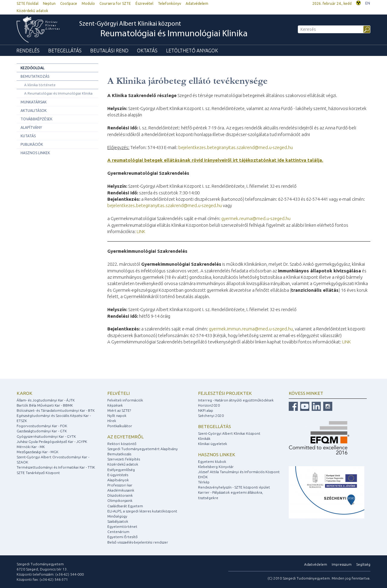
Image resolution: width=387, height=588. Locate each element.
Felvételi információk (125, 400)
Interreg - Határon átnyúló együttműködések (236, 400)
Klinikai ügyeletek (213, 444)
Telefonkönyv (169, 3)
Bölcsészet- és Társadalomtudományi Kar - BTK (56, 410)
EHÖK (203, 477)
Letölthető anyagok (192, 50)
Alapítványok (118, 480)
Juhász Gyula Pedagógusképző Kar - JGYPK (52, 442)
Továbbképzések (36, 119)
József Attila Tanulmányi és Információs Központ (239, 472)
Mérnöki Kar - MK (31, 447)
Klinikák (204, 439)
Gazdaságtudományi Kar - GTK (42, 431)
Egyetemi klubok (212, 461)
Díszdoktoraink (120, 495)
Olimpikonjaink (120, 500)
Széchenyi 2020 (211, 416)
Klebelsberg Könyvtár (216, 467)
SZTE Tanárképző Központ (38, 473)
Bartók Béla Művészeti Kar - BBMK (45, 405)
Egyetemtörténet (122, 526)
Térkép (204, 482)
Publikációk (32, 144)
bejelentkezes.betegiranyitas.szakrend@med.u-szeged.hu (236, 147)
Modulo (88, 3)
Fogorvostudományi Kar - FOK (42, 426)
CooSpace (69, 3)
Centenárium (118, 532)
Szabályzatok (118, 521)
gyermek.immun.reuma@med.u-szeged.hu (251, 329)
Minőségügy (117, 516)
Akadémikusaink (121, 490)
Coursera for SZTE (115, 3)
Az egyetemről (125, 437)
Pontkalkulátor (120, 426)
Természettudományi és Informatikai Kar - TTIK (56, 467)
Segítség (363, 564)
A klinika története (40, 85)
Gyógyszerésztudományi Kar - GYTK (46, 436)
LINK (141, 231)
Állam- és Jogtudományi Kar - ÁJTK (46, 400)
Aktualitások (34, 110)
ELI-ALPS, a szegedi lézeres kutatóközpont (142, 511)
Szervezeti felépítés (124, 459)
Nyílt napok (117, 416)
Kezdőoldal (33, 68)
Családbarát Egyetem (125, 506)
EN (368, 3)
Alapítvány (31, 127)
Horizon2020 (209, 405)
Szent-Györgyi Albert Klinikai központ (163, 30)
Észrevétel (144, 3)
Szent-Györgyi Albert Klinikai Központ (229, 433)
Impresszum (342, 564)
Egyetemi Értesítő (122, 537)
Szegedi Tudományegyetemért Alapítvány (143, 449)
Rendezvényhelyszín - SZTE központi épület (234, 487)
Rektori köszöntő (122, 444)
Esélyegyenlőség (121, 470)
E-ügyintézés (118, 475)
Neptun (49, 3)
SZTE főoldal (28, 3)
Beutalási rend (109, 50)
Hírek (112, 421)
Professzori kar (120, 485)
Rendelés (28, 50)
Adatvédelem (197, 3)
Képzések (115, 405)
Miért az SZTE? (119, 410)
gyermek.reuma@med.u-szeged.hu (256, 218)
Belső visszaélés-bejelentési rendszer (138, 542)
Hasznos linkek (35, 153)
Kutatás (28, 136)
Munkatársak (34, 102)
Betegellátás (65, 50)
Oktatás (147, 50)
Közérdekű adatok (32, 11)
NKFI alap (206, 410)
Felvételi (119, 393)
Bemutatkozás (35, 76)
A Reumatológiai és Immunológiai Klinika (58, 93)
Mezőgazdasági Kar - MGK (37, 452)
